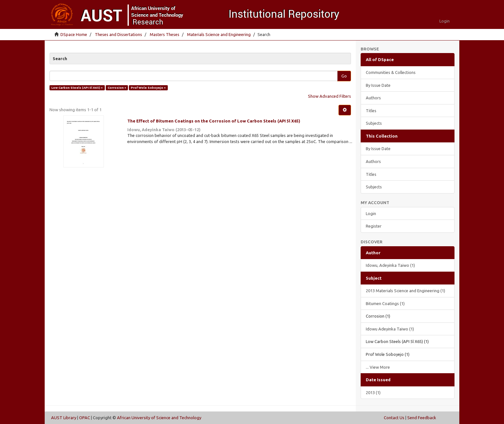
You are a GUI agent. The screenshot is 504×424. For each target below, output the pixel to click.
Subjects (374, 123)
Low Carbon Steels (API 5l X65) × (77, 88)
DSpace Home (74, 34)
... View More (378, 367)
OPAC (85, 418)
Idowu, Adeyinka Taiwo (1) (390, 265)
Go (344, 76)
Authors (373, 98)
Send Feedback (422, 418)
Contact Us (394, 418)
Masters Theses (165, 34)
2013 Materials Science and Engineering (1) (405, 291)
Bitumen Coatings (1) (385, 303)
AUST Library (64, 418)
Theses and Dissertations (118, 34)
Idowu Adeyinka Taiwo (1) (390, 329)
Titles (371, 111)
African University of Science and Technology (159, 418)
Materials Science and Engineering (219, 34)
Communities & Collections (391, 72)
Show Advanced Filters (329, 96)
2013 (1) (373, 392)
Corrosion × (117, 88)
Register (374, 226)
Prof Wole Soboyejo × (148, 88)
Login (371, 213)
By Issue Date (378, 85)
